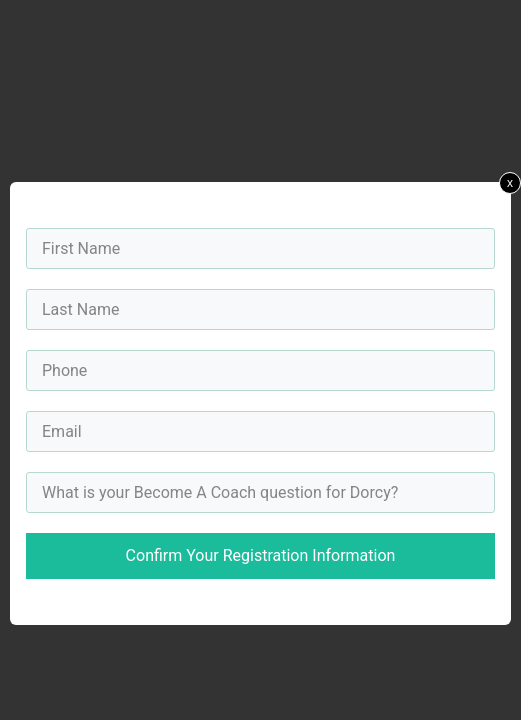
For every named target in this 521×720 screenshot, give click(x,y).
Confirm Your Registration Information (261, 555)
